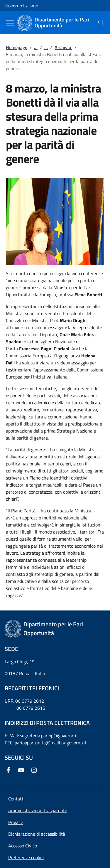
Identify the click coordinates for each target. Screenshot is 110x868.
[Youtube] (22, 770)
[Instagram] (35, 770)
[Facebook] (9, 770)
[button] (26, 857)
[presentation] (101, 23)
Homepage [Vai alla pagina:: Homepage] (17, 47)
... (36, 47)
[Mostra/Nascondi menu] (10, 23)
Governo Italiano (22, 6)
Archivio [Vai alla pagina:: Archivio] (63, 47)
